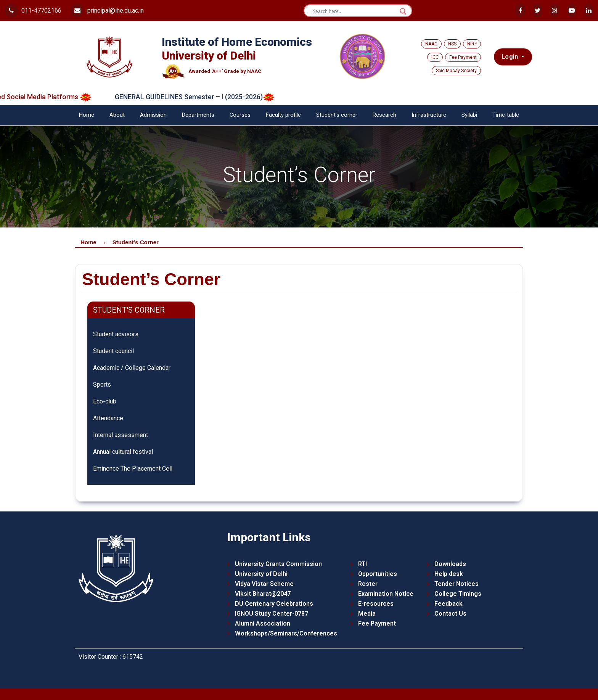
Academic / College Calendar (132, 368)
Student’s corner (337, 115)
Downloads (450, 564)
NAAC (431, 44)
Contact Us (450, 614)
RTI (362, 564)
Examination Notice (386, 594)
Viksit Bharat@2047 (263, 594)
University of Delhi (261, 574)
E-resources (376, 604)
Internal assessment (121, 435)
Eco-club (105, 401)
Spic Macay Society (456, 71)
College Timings (458, 594)
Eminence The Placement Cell (133, 469)
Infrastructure (429, 115)
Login (511, 57)
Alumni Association (263, 623)
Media (367, 614)
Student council (113, 351)
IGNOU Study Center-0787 (272, 614)
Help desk (449, 574)
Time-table (506, 115)
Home (87, 115)
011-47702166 (33, 10)
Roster (368, 584)
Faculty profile (283, 115)
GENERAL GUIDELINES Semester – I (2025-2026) (202, 97)
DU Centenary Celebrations (274, 604)
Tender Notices (457, 584)
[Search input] (354, 11)
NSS (452, 44)
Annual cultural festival (123, 452)
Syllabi (469, 115)
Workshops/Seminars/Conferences (286, 633)
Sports (102, 385)
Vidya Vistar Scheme (264, 584)
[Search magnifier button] (403, 11)
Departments (198, 115)
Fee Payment (463, 57)
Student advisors (116, 334)
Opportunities (378, 574)
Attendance (108, 418)
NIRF (472, 44)
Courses (240, 115)
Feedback (448, 604)
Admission (153, 115)
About (117, 115)
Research (384, 115)
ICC (435, 57)
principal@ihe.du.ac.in (107, 10)
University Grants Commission (278, 564)
